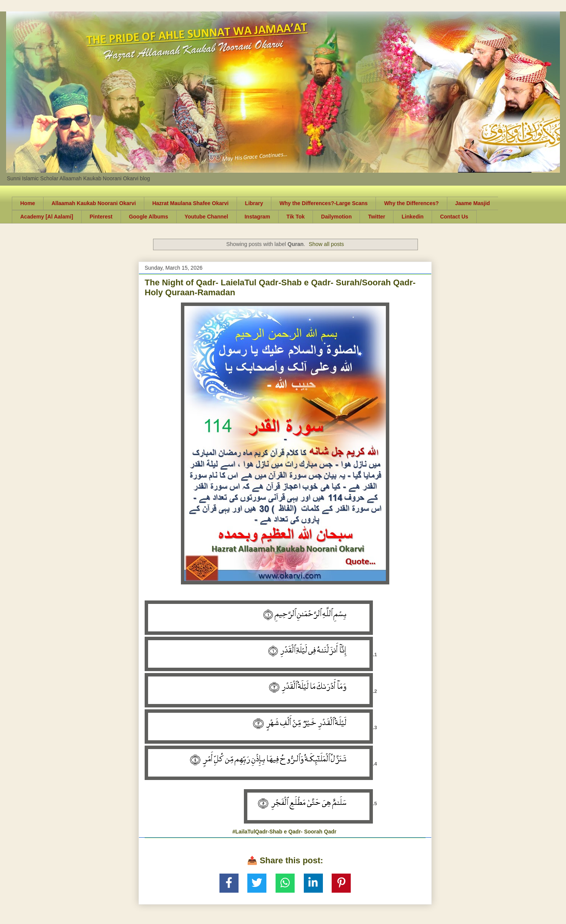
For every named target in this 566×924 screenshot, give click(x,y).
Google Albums (149, 217)
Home (28, 203)
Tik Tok (296, 217)
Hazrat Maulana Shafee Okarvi (190, 203)
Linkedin (413, 217)
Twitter (377, 217)
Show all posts (326, 244)
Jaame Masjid (473, 203)
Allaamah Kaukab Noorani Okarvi (94, 203)
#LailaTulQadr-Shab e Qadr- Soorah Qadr (285, 832)
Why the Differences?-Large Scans (323, 203)
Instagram (257, 217)
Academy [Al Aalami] (47, 217)
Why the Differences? (411, 203)
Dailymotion (336, 217)
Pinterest (101, 217)
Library (254, 203)
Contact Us (454, 217)
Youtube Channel (206, 217)
